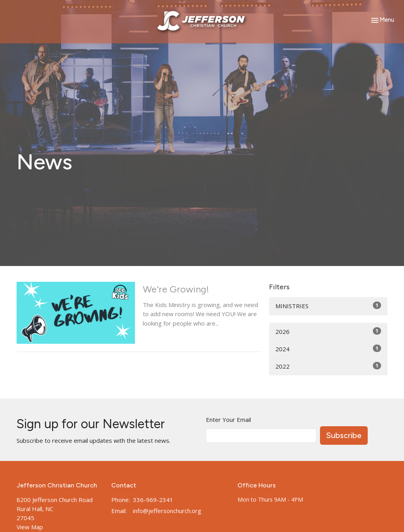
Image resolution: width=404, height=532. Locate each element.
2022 (328, 366)
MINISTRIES (328, 306)
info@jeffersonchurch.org (167, 511)
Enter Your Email (228, 420)
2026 (328, 331)
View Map (30, 527)
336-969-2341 (153, 500)
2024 (328, 349)
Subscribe (344, 435)
